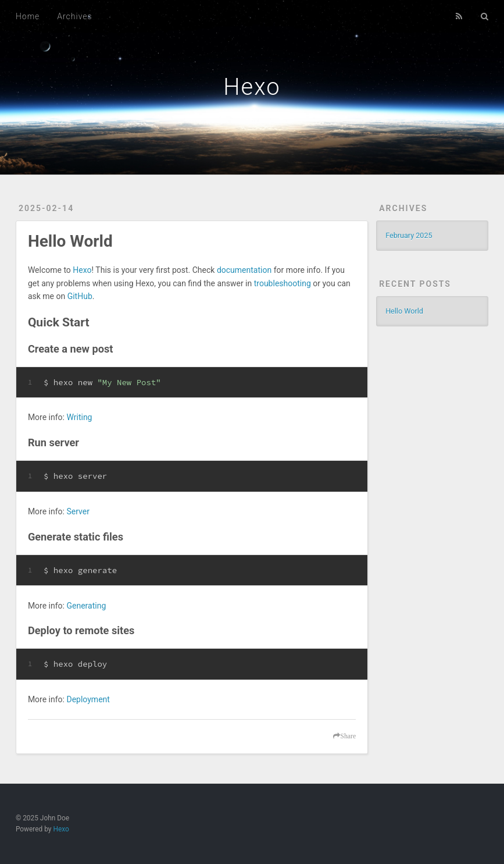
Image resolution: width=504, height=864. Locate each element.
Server (78, 511)
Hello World (70, 241)
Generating (86, 606)
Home (28, 16)
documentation (244, 270)
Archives (74, 16)
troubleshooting (283, 283)
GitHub (80, 296)
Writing (79, 417)
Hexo (252, 87)
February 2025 (409, 235)
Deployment (88, 699)
